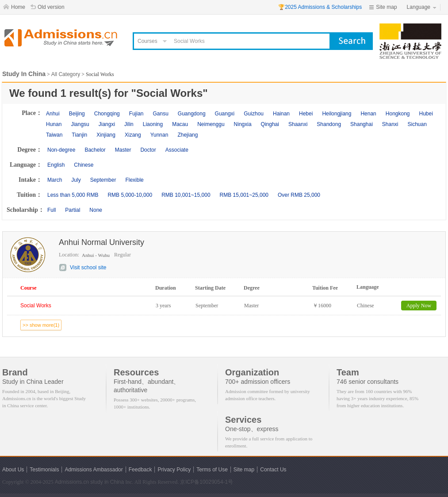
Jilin (129, 124)
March (55, 180)
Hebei (306, 114)
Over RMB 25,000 (299, 195)
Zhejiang (188, 135)
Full (52, 210)
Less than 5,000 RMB (73, 195)
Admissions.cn (72, 482)
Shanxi (390, 124)
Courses (147, 41)
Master (123, 150)
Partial (73, 210)
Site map (386, 7)
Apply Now (419, 306)
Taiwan (54, 135)
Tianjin (79, 135)
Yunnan (159, 135)
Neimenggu (211, 124)
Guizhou (254, 114)
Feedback (140, 470)
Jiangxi (107, 124)
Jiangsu (80, 124)
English (56, 165)
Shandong (329, 124)
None (96, 210)
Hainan (281, 114)
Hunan (54, 124)
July (76, 180)
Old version (51, 7)
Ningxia (243, 124)
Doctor (148, 150)
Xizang (133, 135)
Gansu (160, 114)
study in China (107, 482)
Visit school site (88, 268)
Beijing (77, 114)
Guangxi (225, 114)
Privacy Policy (174, 470)
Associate (177, 150)
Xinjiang (106, 135)
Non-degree (61, 150)
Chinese (84, 165)
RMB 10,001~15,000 (186, 195)
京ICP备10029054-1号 (207, 482)
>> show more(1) (41, 325)
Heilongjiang (337, 114)
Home (18, 7)
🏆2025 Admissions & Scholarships (320, 7)
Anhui (53, 114)
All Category (66, 74)
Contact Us (273, 470)
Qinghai (270, 124)
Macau (180, 124)
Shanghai (362, 124)
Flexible (134, 180)
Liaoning (153, 124)
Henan (368, 114)
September (103, 180)
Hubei (426, 114)
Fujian (136, 114)
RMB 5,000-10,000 (130, 195)
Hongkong (398, 114)
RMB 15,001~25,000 (244, 195)
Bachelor (95, 150)
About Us (13, 470)
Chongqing (107, 114)
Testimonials (44, 470)
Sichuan (417, 124)
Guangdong (192, 114)
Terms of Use (212, 470)
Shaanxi (298, 124)
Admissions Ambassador (94, 470)
